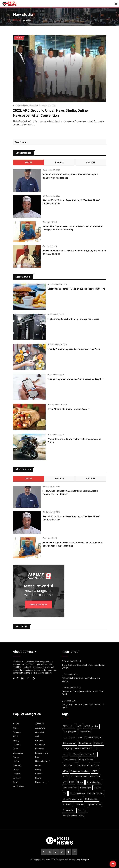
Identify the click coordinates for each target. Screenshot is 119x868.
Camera (17, 744)
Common (90, 162)
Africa (16, 728)
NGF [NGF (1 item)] (64, 782)
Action (16, 724)
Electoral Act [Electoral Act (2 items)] (85, 732)
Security (17, 778)
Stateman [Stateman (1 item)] (80, 804)
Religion (17, 774)
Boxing (16, 740)
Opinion (39, 765)
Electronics (18, 753)
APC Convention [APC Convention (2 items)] (91, 726)
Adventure (40, 724)
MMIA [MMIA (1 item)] (65, 771)
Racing (38, 769)
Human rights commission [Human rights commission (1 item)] (90, 737)
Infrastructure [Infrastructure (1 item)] (85, 743)
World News (18, 786)
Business (39, 740)
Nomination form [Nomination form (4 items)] (94, 782)
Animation (40, 732)
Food (38, 757)
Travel (16, 782)
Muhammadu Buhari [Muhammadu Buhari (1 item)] (80, 771)
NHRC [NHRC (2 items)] (72, 782)
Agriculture (40, 728)
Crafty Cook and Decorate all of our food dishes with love (76, 289)
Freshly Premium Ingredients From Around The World (74, 349)
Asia (37, 736)
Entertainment (42, 753)
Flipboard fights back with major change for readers (73, 319)
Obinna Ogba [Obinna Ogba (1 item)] (86, 788)
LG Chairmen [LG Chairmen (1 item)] (82, 765)
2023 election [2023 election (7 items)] (68, 726)
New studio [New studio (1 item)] (95, 776)
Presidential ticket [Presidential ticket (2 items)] (77, 793)
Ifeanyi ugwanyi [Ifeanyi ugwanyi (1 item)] (69, 743)
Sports (38, 778)
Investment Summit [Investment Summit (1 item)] (84, 748)
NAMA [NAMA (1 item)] (95, 771)
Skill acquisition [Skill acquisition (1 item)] (92, 799)
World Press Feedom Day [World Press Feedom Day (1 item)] (73, 816)
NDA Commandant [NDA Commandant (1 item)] (79, 776)
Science (39, 774)
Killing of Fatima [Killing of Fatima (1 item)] (86, 760)
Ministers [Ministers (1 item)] (95, 765)
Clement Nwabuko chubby (27, 106)
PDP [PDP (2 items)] (65, 793)
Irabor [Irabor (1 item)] (65, 754)
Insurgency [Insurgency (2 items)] (67, 748)
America (17, 732)
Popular (59, 162)
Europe (16, 757)
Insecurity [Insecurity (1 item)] (99, 743)
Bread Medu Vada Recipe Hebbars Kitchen (68, 409)
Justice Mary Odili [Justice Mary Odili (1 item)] (89, 754)
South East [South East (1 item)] (67, 804)
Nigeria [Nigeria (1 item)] (80, 782)
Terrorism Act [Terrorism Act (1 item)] (69, 810)
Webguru (85, 860)
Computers (40, 744)
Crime (16, 749)
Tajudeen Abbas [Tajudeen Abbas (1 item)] (94, 804)
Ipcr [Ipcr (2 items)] (97, 748)
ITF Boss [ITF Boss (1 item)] (75, 754)
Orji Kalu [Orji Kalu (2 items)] (98, 788)
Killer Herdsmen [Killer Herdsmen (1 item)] (69, 760)
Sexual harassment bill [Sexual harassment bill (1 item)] (72, 799)
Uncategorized (42, 782)
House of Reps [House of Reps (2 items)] (69, 737)
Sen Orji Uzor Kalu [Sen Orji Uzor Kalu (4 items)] (96, 793)
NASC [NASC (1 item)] (65, 776)
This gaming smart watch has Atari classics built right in (75, 379)
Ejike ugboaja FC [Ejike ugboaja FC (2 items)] (70, 732)
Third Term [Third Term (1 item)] (82, 810)
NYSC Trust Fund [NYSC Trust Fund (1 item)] (70, 788)
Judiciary (17, 765)
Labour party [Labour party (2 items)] (68, 765)
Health (16, 761)
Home (17, 20)
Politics (16, 769)
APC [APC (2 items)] (79, 726)
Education (40, 749)
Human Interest (42, 761)
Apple (16, 736)
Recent (28, 162)
